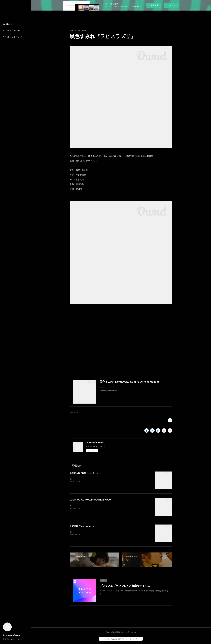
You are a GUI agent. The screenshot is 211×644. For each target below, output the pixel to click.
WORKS (7, 24)
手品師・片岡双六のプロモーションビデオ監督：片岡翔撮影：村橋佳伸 (98, 505)
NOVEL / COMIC (13, 37)
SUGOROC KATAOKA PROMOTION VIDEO (90, 500)
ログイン (171, 5)
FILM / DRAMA (12, 30)
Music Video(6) (75, 412)
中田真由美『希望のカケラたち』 (85, 473)
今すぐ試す (154, 5)
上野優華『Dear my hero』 (82, 526)
